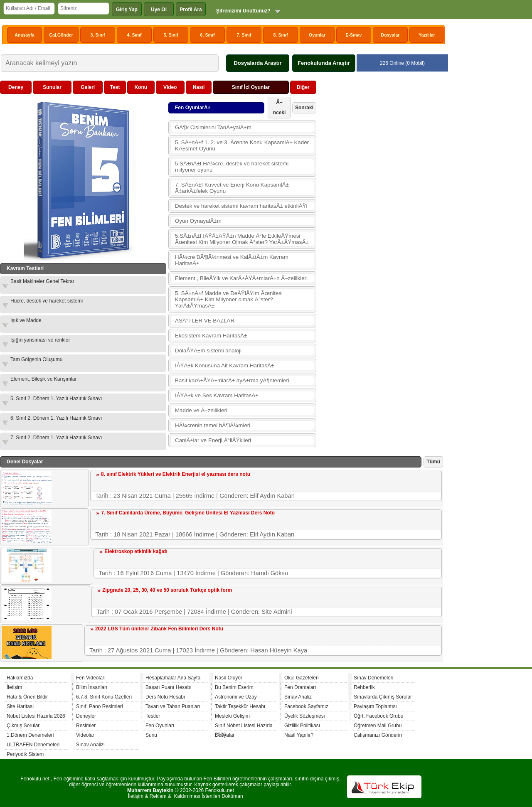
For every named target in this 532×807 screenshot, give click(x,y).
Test (115, 87)
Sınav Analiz (298, 697)
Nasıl (199, 87)
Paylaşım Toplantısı (375, 706)
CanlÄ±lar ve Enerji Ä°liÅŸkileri (213, 440)
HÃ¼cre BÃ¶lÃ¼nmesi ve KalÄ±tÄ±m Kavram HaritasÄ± (232, 260)
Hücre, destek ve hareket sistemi (47, 301)
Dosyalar (390, 35)
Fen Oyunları (160, 726)
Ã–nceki (280, 107)
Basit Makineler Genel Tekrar (42, 281)
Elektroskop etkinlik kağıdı (136, 551)
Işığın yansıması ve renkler (40, 340)
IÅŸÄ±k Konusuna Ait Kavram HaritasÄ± (224, 365)
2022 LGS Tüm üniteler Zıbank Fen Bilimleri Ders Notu (159, 629)
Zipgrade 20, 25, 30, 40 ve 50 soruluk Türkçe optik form (167, 590)
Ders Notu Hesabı (165, 697)
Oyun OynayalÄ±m (198, 221)
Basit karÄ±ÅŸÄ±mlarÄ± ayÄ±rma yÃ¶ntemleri (232, 380)
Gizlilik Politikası (302, 726)
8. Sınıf (281, 35)
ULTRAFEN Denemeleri (33, 745)
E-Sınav (353, 35)
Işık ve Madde (26, 320)
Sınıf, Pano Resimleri (100, 706)
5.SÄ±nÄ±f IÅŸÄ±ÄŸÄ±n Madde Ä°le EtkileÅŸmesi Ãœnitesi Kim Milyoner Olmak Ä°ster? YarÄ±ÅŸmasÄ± (242, 239)
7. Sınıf (244, 35)
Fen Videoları (91, 678)
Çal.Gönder (61, 35)
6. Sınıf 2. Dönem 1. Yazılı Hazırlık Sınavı (56, 418)
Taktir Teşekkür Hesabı (240, 706)
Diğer (303, 87)
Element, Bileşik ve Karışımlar (43, 379)
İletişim (14, 687)
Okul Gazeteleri (302, 678)
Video (170, 87)
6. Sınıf (208, 35)
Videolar (85, 735)
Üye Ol (159, 10)
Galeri (88, 87)
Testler (153, 716)
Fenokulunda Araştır (324, 63)
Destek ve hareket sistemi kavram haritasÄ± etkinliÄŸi (241, 206)
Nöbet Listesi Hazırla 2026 (36, 716)
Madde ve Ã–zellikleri (201, 410)
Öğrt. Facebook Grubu (378, 716)
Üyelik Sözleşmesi (304, 716)
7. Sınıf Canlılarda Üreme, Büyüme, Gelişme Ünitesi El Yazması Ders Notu (188, 513)
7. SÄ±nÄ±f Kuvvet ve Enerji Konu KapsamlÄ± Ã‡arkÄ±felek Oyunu (232, 188)
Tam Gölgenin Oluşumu (36, 359)
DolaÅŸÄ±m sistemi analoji (208, 351)
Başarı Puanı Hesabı (169, 687)
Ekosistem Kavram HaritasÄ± (211, 336)
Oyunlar (317, 35)
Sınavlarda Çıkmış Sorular (383, 697)
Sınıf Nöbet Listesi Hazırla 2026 (244, 727)
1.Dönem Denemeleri (30, 735)
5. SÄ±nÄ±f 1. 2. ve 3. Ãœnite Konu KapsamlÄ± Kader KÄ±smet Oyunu (242, 145)
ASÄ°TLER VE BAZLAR (205, 321)
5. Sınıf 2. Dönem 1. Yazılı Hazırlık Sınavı (56, 399)
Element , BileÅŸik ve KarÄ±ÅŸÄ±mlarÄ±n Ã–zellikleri (241, 278)
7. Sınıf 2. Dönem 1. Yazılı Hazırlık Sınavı (56, 438)
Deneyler (86, 716)
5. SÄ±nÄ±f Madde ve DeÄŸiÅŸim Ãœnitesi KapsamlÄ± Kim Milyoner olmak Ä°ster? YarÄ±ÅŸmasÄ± (229, 299)
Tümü (433, 462)
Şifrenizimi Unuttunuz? (243, 11)
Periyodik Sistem (25, 754)
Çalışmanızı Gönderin (378, 735)
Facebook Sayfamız (306, 706)
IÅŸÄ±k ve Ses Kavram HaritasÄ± (217, 395)
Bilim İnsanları (92, 687)
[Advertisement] (381, 205)
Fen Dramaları (300, 687)
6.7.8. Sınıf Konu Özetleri (104, 697)
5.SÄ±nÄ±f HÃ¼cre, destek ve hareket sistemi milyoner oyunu (232, 167)
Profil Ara (191, 10)
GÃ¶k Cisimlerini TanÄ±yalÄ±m (213, 127)
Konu (141, 87)
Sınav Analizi (90, 745)
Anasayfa (24, 35)
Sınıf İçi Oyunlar (251, 87)
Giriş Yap (127, 10)
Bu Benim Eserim (234, 687)
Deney (16, 87)
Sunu (151, 735)
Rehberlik (364, 687)
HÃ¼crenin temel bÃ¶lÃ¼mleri (213, 425)
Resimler (86, 726)
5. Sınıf (171, 35)
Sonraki (304, 108)
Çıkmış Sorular (23, 726)
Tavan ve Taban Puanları (173, 706)
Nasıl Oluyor (229, 678)
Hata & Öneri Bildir (27, 697)
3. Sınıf (98, 35)
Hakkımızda (20, 678)
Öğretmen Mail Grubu (378, 726)
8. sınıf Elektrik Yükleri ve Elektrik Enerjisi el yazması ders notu (176, 474)
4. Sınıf (134, 35)
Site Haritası (20, 706)
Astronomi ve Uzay (236, 697)
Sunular (52, 87)
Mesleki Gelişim (232, 716)
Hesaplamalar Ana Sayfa (173, 678)
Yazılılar (427, 35)
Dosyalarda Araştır (257, 63)
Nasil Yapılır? (299, 735)
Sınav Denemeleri (373, 678)
